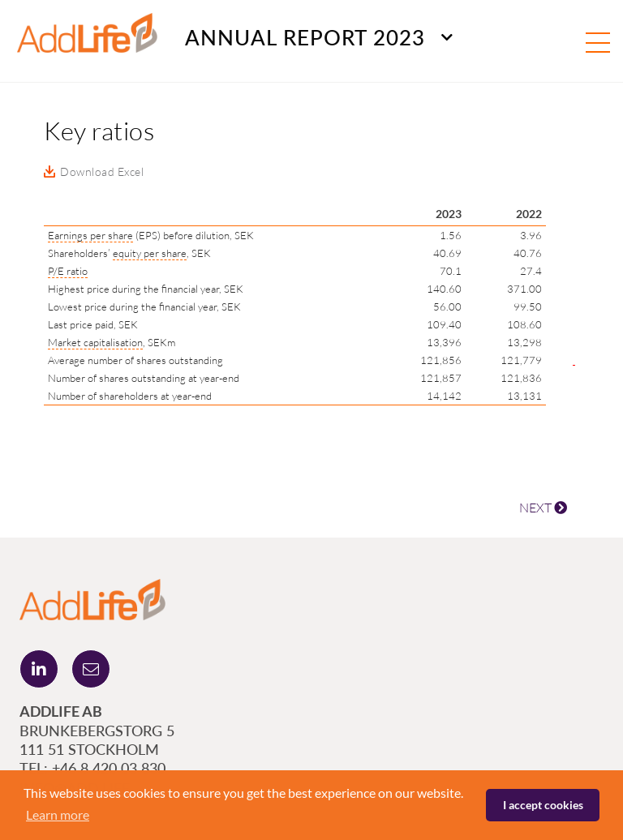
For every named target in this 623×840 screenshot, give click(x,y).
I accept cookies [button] (543, 805)
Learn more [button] (58, 814)
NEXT (543, 508)
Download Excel (102, 171)
